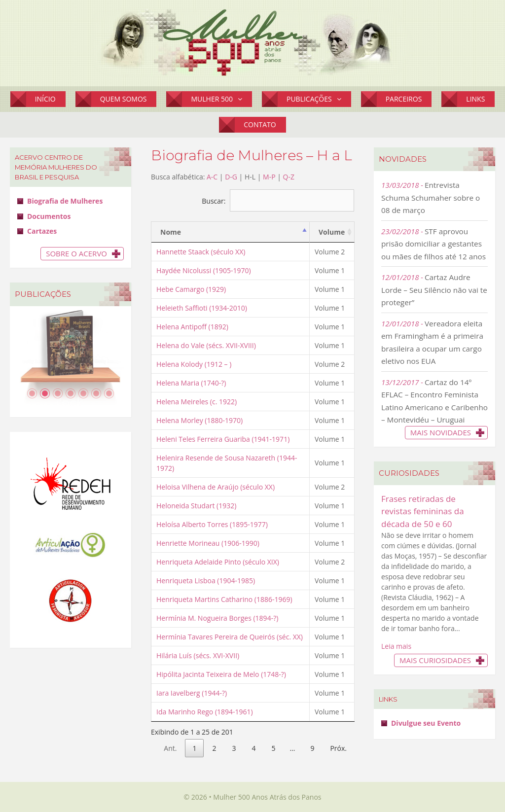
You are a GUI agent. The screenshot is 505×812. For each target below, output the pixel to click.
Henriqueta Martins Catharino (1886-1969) (224, 599)
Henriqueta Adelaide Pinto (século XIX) (218, 562)
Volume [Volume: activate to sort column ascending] (332, 232)
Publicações (319, 99)
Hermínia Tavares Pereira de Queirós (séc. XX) (230, 637)
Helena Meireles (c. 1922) (197, 402)
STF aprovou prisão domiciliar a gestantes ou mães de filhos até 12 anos (433, 244)
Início (45, 99)
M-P (269, 177)
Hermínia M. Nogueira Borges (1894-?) (217, 618)
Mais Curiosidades (435, 660)
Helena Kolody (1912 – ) (194, 364)
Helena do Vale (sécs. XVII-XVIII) (206, 345)
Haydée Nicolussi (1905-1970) (204, 270)
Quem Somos (124, 99)
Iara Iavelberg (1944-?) (192, 693)
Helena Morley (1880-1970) (199, 420)
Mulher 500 (221, 99)
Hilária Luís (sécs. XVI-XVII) (198, 655)
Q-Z (289, 177)
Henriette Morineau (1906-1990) (208, 543)
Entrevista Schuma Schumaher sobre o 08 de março (431, 197)
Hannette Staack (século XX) (201, 252)
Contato (260, 124)
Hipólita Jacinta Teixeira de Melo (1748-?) (221, 674)
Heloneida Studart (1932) (196, 506)
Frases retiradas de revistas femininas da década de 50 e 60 (423, 511)
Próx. (338, 748)
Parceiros (404, 99)
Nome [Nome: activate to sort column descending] (171, 232)
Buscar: (278, 201)
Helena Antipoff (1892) (192, 327)
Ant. (170, 748)
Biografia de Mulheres (65, 201)
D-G (231, 177)
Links (475, 99)
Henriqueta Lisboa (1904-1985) (206, 581)
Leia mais (396, 646)
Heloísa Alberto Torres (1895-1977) (212, 524)
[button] (242, 99)
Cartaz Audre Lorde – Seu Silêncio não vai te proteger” (434, 290)
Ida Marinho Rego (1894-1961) (205, 712)
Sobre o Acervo (76, 253)
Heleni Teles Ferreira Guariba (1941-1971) (223, 439)
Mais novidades (441, 432)
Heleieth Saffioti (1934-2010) (202, 308)
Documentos (49, 216)
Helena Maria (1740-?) (191, 383)
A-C (212, 177)
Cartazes (42, 231)
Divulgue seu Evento (426, 723)
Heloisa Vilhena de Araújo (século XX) (216, 487)
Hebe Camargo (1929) (191, 289)
